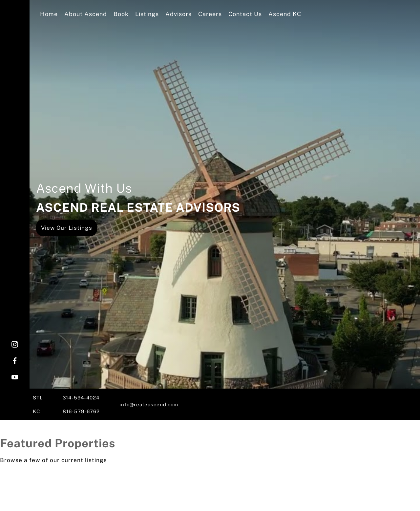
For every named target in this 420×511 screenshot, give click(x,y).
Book (121, 14)
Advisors (178, 14)
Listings (147, 14)
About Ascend (86, 14)
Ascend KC (285, 14)
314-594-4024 (81, 398)
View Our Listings (67, 228)
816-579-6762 (81, 411)
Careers (210, 14)
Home (49, 14)
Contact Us (245, 14)
